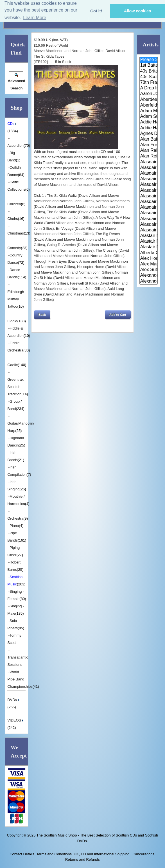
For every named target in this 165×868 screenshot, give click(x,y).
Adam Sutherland (149, 117)
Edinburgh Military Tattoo (16, 299)
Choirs (13, 219)
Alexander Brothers (149, 276)
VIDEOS (16, 720)
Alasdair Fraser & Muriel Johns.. (149, 185)
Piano (14, 526)
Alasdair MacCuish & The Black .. (149, 208)
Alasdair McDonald (149, 213)
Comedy (14, 248)
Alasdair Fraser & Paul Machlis (149, 196)
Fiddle (12, 321)
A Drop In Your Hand (149, 88)
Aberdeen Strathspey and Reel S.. (149, 100)
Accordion (15, 146)
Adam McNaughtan (149, 111)
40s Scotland (149, 77)
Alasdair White (149, 219)
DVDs (14, 700)
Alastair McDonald (149, 236)
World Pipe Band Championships (20, 679)
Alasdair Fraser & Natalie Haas (149, 191)
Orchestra (15, 518)
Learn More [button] (35, 18)
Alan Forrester (149, 145)
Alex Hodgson (149, 259)
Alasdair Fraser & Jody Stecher (149, 179)
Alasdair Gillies (149, 202)
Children (14, 204)
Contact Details (22, 854)
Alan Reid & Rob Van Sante (149, 151)
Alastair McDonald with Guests (149, 247)
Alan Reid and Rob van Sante (149, 156)
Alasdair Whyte (149, 225)
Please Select (149, 60)
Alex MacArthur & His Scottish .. (149, 264)
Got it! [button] (96, 11)
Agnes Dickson (149, 134)
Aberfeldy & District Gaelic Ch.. (149, 105)
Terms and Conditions (54, 854)
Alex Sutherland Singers (149, 270)
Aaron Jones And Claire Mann (149, 94)
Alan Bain (149, 139)
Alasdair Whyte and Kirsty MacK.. (149, 230)
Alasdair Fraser (149, 173)
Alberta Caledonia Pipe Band (149, 253)
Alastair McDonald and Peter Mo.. (149, 242)
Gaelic (13, 365)
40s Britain (149, 71)
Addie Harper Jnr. (149, 128)
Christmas (16, 233)
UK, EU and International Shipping (101, 854)
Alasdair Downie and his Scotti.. (149, 162)
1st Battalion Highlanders (149, 66)
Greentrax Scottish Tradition (15, 387)
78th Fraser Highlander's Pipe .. (149, 83)
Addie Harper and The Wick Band (149, 122)
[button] (42, 315)
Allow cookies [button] (137, 11)
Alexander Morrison (149, 281)
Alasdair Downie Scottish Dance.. (149, 168)
